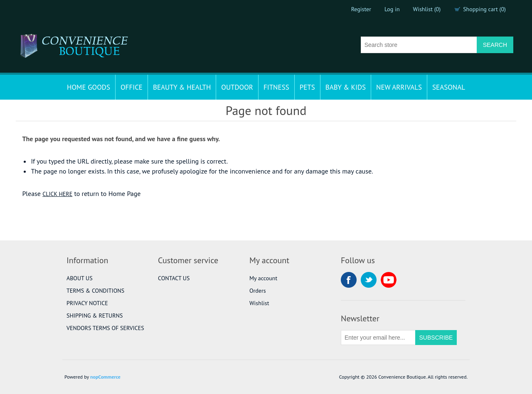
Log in (392, 9)
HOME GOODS (89, 87)
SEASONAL (449, 87)
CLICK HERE (57, 194)
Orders (258, 291)
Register (361, 9)
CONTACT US (174, 278)
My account (263, 278)
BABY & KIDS (346, 87)
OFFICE (132, 87)
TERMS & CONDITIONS (95, 291)
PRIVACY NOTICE (87, 303)
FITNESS (276, 87)
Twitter (369, 280)
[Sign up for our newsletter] (378, 338)
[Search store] (419, 45)
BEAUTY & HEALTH (182, 87)
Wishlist (259, 303)
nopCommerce (105, 377)
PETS (307, 87)
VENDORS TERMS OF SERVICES (105, 328)
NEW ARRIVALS (399, 87)
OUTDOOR (237, 87)
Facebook (349, 280)
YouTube (389, 280)
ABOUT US (80, 278)
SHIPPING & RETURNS (95, 316)
